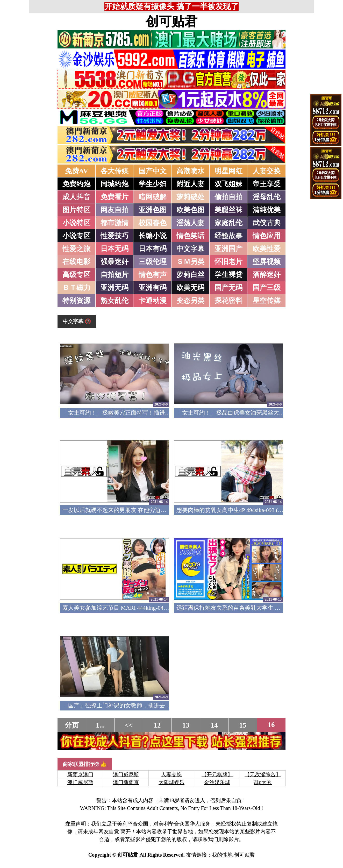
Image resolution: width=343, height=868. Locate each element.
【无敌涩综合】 (263, 774)
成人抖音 (76, 197)
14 (214, 725)
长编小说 (153, 236)
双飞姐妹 (228, 184)
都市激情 (115, 223)
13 (186, 725)
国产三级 (267, 288)
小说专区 (76, 236)
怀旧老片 (228, 262)
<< (129, 725)
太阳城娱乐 (171, 782)
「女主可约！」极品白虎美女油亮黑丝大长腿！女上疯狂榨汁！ (256, 413)
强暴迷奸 (115, 262)
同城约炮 (115, 184)
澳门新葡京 (126, 782)
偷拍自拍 (228, 197)
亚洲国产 (228, 249)
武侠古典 (267, 223)
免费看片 (115, 197)
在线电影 (76, 262)
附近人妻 (190, 184)
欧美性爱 (267, 249)
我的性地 (222, 855)
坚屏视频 (267, 262)
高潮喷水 (190, 171)
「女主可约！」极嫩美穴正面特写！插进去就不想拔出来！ (137, 413)
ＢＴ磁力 (76, 288)
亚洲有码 (153, 288)
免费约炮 (76, 184)
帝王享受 (267, 184)
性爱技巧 (115, 236)
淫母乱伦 (267, 197)
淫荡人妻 (190, 223)
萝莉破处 (190, 197)
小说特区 (76, 223)
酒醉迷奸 (267, 275)
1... (100, 725)
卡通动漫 (153, 301)
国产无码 (228, 288)
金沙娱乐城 (217, 782)
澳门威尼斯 (126, 774)
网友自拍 (115, 210)
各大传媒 (115, 171)
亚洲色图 (153, 210)
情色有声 (153, 275)
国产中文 (153, 171)
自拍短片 (115, 275)
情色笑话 (190, 236)
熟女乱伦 (115, 301)
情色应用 (267, 236)
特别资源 (76, 301)
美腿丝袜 (228, 210)
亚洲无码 (115, 288)
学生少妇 (153, 184)
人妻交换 (267, 171)
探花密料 (228, 301)
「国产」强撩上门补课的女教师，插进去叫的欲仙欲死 (131, 705)
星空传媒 (267, 301)
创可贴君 (171, 22)
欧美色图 (190, 210)
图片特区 (76, 210)
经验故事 (228, 236)
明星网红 (228, 171)
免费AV (77, 171)
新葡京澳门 (80, 774)
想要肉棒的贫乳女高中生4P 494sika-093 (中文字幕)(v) (243, 510)
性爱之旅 (76, 249)
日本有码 (153, 249)
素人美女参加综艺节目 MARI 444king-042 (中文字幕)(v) (132, 608)
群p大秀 (263, 782)
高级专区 (76, 275)
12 (157, 725)
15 (243, 725)
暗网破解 (153, 197)
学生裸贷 (228, 275)
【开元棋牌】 (217, 774)
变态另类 (190, 301)
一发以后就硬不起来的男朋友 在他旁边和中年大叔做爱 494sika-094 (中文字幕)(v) (164, 510)
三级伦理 (153, 262)
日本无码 (115, 249)
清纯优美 (267, 210)
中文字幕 (190, 249)
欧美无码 (190, 288)
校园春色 (153, 223)
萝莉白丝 (190, 275)
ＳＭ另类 (190, 262)
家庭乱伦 (228, 223)
